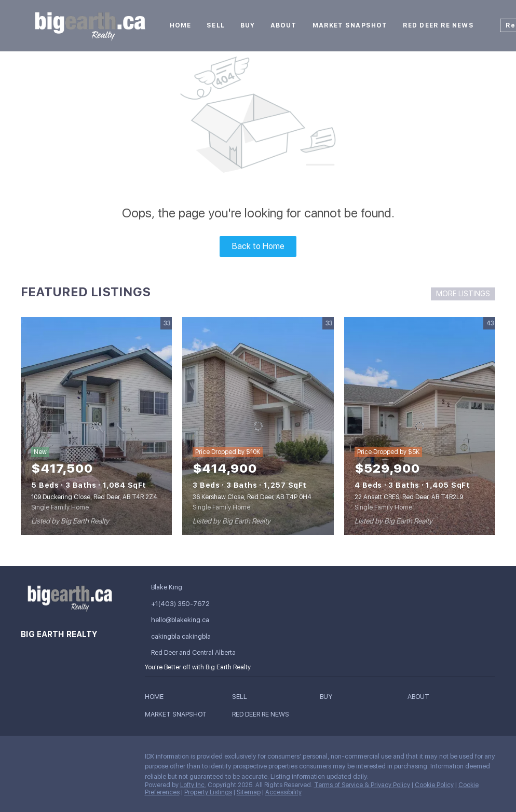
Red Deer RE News (438, 25)
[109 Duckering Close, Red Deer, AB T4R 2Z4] (96, 426)
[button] (157, 698)
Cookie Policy (434, 785)
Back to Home (258, 246)
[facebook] (29, 759)
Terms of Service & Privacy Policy (362, 785)
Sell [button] (215, 25)
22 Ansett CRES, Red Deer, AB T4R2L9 (409, 497)
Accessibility (283, 792)
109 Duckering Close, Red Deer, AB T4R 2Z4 (94, 497)
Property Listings (208, 792)
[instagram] (91, 759)
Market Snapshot (350, 25)
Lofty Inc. (193, 785)
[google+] (29, 781)
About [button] (284, 25)
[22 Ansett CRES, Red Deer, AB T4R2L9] (420, 426)
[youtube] (112, 759)
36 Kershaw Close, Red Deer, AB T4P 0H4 (252, 497)
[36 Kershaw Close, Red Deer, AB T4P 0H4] (258, 426)
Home (180, 25)
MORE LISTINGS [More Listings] (463, 294)
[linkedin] (49, 759)
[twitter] (70, 759)
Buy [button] (248, 25)
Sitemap (249, 792)
